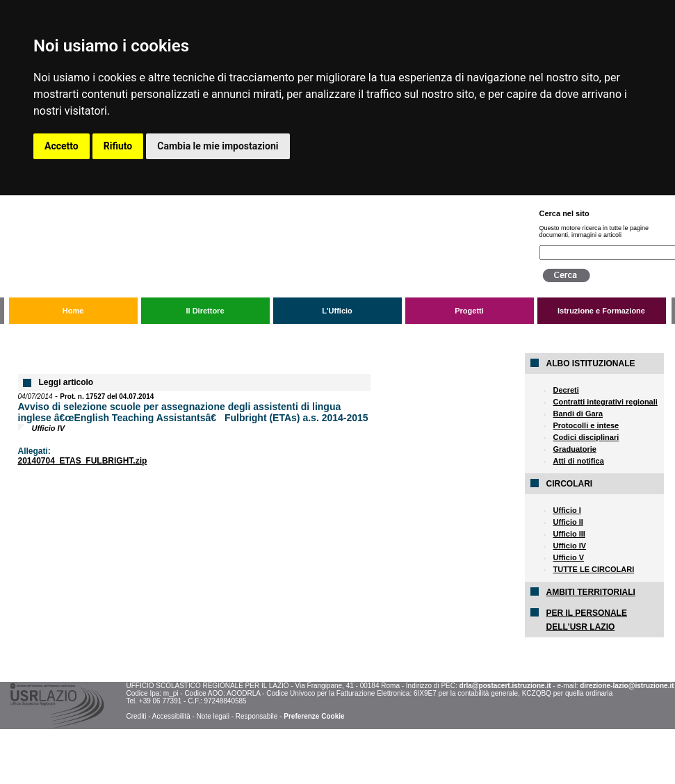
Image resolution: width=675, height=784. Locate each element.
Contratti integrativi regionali (605, 402)
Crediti (136, 716)
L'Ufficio (337, 311)
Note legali (213, 716)
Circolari (105, 335)
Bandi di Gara (578, 414)
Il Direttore (205, 311)
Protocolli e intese (586, 425)
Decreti (566, 390)
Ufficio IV (569, 546)
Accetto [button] (62, 146)
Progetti (469, 311)
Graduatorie (574, 449)
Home (73, 311)
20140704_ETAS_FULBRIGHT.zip (83, 461)
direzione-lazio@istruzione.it (627, 686)
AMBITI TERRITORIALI (590, 592)
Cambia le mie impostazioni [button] (218, 146)
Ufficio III (569, 534)
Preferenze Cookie (314, 716)
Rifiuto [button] (118, 146)
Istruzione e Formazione (601, 311)
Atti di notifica (578, 461)
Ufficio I (567, 510)
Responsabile (257, 716)
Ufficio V (568, 557)
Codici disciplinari (586, 437)
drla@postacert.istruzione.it (505, 686)
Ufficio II (568, 522)
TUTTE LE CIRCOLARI (593, 569)
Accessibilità (171, 716)
